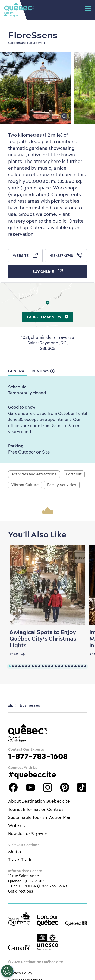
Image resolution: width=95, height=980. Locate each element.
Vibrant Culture (25, 485)
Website (25, 255)
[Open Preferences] (7, 971)
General (17, 371)
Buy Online (48, 272)
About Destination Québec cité (39, 801)
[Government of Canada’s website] (19, 947)
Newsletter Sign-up (28, 834)
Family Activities (62, 485)
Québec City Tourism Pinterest (65, 787)
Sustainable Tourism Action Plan (40, 817)
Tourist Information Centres (36, 809)
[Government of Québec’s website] (76, 923)
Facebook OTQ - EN (13, 787)
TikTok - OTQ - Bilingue (82, 787)
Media (14, 852)
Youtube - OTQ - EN (30, 787)
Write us (16, 826)
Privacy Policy (20, 973)
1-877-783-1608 (38, 756)
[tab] (10, 666)
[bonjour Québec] (48, 920)
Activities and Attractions (34, 474)
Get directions (21, 891)
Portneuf (74, 474)
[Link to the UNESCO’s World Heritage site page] (48, 942)
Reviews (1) (43, 371)
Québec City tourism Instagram (48, 787)
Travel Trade (20, 860)
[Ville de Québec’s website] (19, 919)
